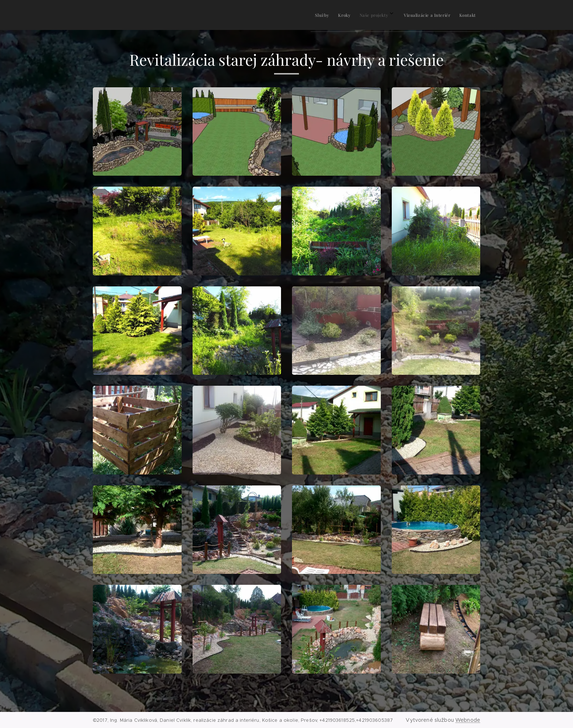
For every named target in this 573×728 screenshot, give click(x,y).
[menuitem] (416, 15)
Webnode (468, 720)
